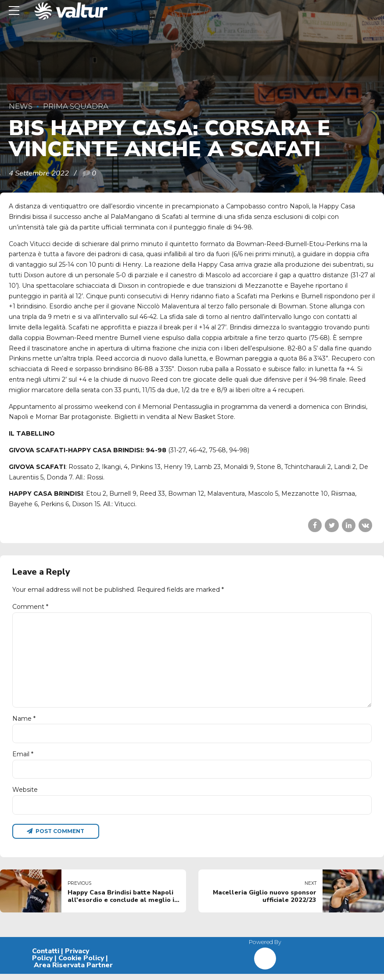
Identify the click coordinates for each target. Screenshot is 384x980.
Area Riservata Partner (73, 971)
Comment (30, 607)
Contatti (46, 957)
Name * (24, 722)
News (21, 106)
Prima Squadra (76, 106)
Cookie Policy (81, 964)
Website (25, 795)
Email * (23, 759)
